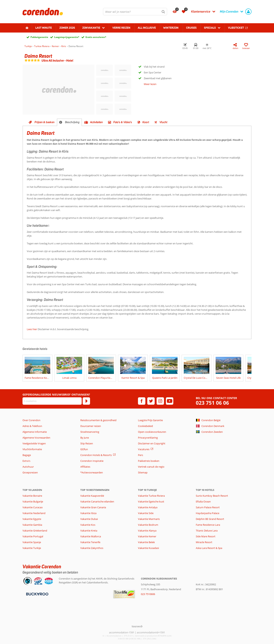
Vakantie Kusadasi (148, 548)
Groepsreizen (30, 472)
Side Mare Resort (206, 536)
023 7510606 (148, 594)
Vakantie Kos (88, 525)
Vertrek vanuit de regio (151, 467)
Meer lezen (150, 84)
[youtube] (170, 401)
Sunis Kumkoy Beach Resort (212, 496)
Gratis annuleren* (96, 37)
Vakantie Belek (146, 542)
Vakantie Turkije (32, 548)
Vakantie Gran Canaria (93, 507)
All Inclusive (147, 28)
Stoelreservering (90, 432)
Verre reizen (121, 28)
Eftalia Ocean (203, 501)
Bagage (27, 455)
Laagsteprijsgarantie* (67, 37)
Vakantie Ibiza (88, 513)
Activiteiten (96, 122)
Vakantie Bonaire (32, 496)
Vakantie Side (146, 513)
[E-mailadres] (52, 401)
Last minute (44, 28)
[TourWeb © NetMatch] (137, 626)
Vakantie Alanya (147, 531)
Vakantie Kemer (147, 536)
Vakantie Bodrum (148, 525)
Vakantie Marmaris (149, 519)
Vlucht (163, 122)
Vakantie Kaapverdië (92, 496)
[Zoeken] (163, 12)
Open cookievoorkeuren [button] (152, 432)
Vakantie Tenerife (90, 542)
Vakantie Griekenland (35, 531)
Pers (140, 455)
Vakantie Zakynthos (92, 548)
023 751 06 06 (212, 403)
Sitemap (143, 472)
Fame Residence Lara (208, 525)
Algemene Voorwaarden (36, 438)
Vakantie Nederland (34, 513)
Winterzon (171, 28)
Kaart (146, 122)
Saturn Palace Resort (208, 507)
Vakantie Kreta (89, 531)
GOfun (84, 449)
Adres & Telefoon (32, 426)
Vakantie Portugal (33, 536)
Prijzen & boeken (45, 122)
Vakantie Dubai (89, 519)
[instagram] (160, 401)
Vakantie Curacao (33, 507)
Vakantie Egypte (32, 519)
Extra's (26, 461)
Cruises (191, 28)
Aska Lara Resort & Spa (209, 548)
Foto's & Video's (123, 122)
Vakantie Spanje (32, 542)
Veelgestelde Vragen (34, 443)
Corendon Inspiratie (92, 461)
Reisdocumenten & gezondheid (98, 420)
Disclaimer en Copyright (152, 443)
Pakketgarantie (39, 37)
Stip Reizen (87, 443)
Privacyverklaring (148, 438)
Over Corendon (31, 420)
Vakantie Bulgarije (33, 501)
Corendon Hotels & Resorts (96, 455)
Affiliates (85, 467)
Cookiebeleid (145, 426)
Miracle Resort (204, 542)
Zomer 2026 (67, 28)
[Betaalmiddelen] (37, 594)
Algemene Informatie (35, 432)
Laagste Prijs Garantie (150, 420)
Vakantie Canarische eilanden (97, 501)
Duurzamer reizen (91, 426)
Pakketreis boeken (149, 461)
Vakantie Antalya (148, 507)
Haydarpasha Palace (208, 513)
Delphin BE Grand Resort (210, 519)
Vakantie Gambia (32, 525)
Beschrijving (72, 122)
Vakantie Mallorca (91, 536)
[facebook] (142, 401)
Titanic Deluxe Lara (207, 531)
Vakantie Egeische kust (151, 501)
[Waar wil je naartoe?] (135, 12)
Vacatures (144, 449)
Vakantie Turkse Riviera (151, 496)
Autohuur (28, 467)
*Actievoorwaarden (92, 472)
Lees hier (32, 329)
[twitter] (151, 401)
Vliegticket (236, 28)
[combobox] (135, 12)
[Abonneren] (86, 401)
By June (85, 438)
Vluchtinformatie (32, 449)
